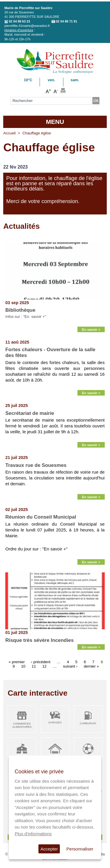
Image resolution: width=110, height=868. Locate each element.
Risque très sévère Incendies (39, 640)
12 (44, 666)
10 (23, 666)
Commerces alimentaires (22, 725)
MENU (55, 122)
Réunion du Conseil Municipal (41, 517)
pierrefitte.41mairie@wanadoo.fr (27, 26)
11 (34, 666)
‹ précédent (41, 662)
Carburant (88, 723)
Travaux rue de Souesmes (36, 465)
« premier (17, 662)
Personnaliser (80, 849)
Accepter (49, 849)
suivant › (70, 666)
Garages (55, 723)
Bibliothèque (20, 310)
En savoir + (91, 329)
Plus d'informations (33, 834)
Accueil (9, 133)
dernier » (91, 666)
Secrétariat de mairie (30, 413)
